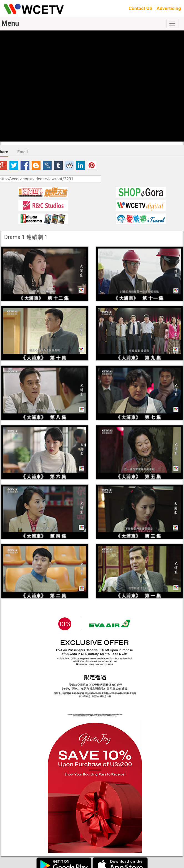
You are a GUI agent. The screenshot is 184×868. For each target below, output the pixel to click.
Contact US (140, 8)
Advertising (169, 8)
